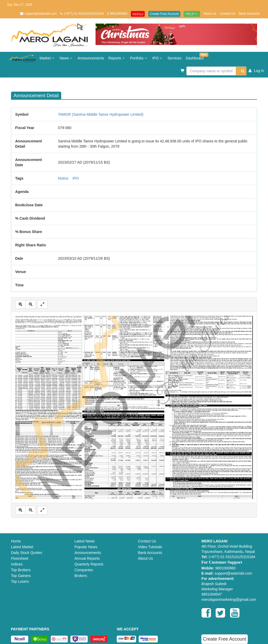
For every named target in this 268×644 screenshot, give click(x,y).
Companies (84, 570)
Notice (63, 178)
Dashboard (196, 56)
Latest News (85, 541)
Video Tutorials (150, 547)
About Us (210, 14)
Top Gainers (21, 576)
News (67, 58)
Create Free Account (164, 14)
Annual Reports (87, 558)
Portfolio (139, 58)
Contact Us (228, 14)
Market (48, 58)
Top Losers (20, 581)
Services (175, 58)
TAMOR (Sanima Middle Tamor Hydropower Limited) (101, 114)
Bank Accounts (249, 14)
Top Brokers (21, 570)
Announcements (91, 58)
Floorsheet (20, 558)
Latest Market (22, 547)
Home (16, 541)
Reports (117, 58)
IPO (158, 58)
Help (192, 14)
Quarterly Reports (89, 564)
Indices (17, 564)
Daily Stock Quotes (27, 553)
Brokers (81, 576)
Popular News (86, 547)
